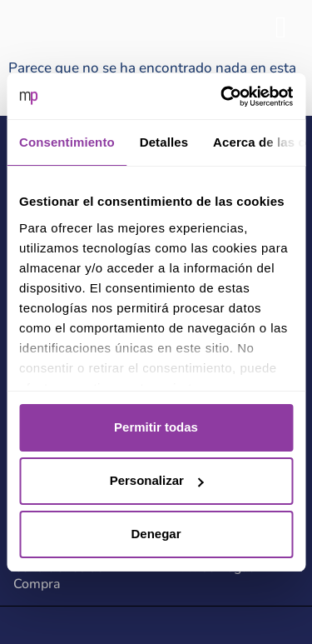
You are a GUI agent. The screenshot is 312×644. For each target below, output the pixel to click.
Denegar (156, 534)
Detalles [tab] (164, 142)
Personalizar (157, 480)
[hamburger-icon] (281, 28)
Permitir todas (156, 427)
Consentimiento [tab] (67, 142)
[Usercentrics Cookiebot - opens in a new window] (222, 97)
